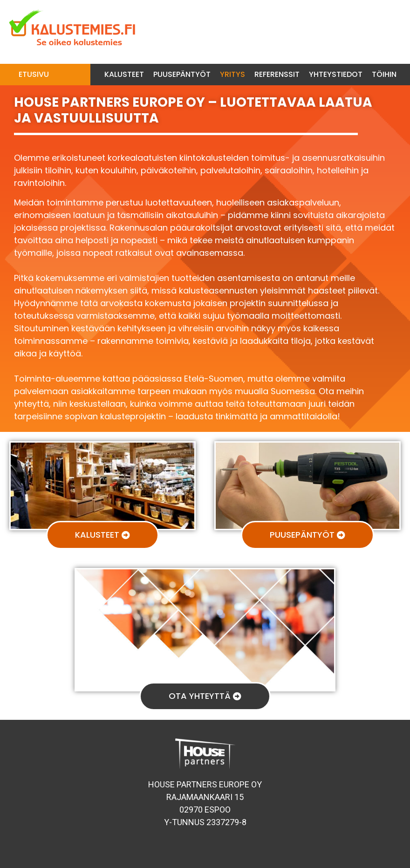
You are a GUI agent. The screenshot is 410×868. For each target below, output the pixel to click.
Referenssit (277, 74)
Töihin (384, 74)
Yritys (232, 74)
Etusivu (34, 74)
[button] (102, 535)
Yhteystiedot (336, 74)
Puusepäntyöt (182, 74)
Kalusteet (124, 74)
